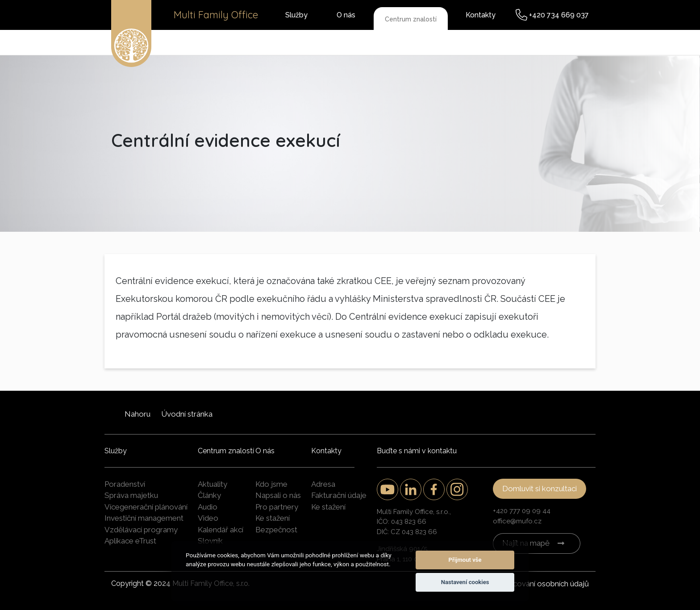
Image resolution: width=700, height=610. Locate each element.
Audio (208, 507)
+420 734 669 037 (559, 15)
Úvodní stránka (187, 414)
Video (208, 518)
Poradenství (125, 484)
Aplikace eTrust (130, 541)
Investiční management (144, 518)
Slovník (210, 541)
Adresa (323, 484)
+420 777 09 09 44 (522, 511)
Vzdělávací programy (141, 530)
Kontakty (481, 15)
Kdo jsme (271, 484)
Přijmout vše (465, 560)
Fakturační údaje (339, 495)
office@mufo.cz (517, 521)
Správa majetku (131, 495)
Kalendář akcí (221, 530)
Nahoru (137, 414)
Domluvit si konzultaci (540, 489)
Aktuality (212, 484)
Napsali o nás (278, 495)
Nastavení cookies (465, 582)
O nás (346, 15)
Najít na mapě (526, 543)
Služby (296, 15)
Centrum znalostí (411, 19)
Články (209, 495)
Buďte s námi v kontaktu (417, 451)
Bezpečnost (276, 530)
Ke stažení (273, 518)
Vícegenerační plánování (146, 507)
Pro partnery (277, 507)
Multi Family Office (216, 15)
